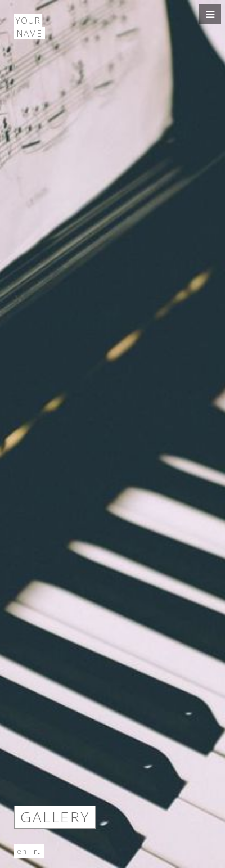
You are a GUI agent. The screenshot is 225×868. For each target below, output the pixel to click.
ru (38, 851)
